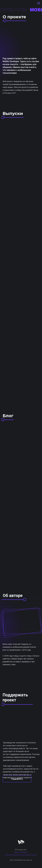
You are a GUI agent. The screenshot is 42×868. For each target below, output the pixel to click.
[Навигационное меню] (39, 3)
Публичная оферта (21, 852)
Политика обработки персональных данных (21, 855)
